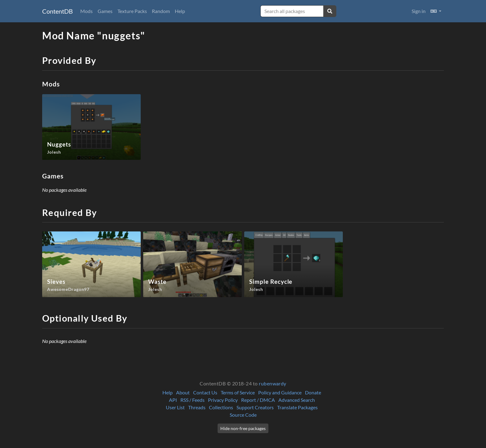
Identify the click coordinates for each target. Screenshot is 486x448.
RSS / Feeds (192, 400)
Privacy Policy (223, 400)
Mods (86, 11)
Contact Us (205, 392)
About (183, 392)
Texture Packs (132, 11)
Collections (221, 407)
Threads (197, 407)
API (173, 400)
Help (180, 11)
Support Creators (255, 407)
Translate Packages (297, 407)
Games (105, 11)
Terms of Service (238, 392)
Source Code (243, 415)
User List (175, 407)
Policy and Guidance (280, 392)
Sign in (419, 11)
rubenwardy (273, 383)
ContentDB (57, 11)
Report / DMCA (258, 400)
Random (161, 11)
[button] (436, 11)
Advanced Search (297, 400)
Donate (313, 392)
